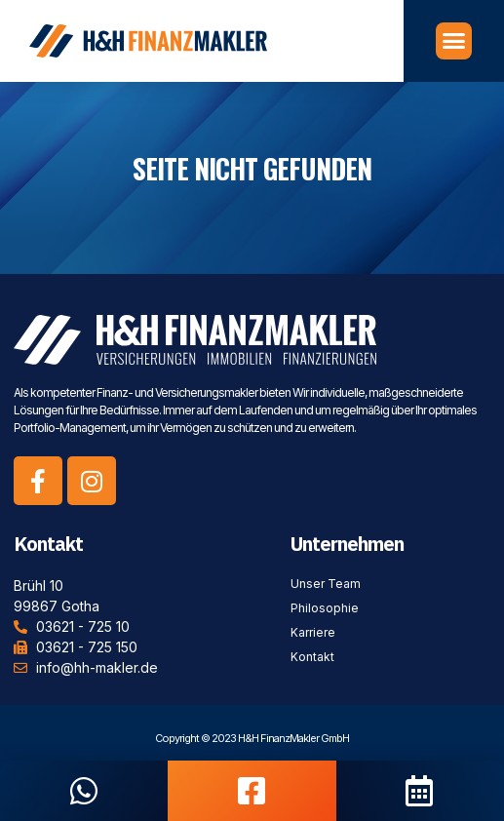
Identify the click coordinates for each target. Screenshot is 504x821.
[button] (454, 36)
